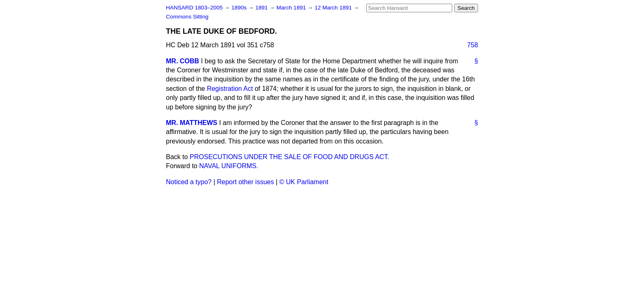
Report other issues (245, 182)
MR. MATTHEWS (192, 123)
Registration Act (230, 89)
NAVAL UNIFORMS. (229, 166)
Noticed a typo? (189, 182)
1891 (262, 8)
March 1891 (292, 8)
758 (473, 45)
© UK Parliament (304, 182)
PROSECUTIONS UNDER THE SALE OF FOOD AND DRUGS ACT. (290, 157)
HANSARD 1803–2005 (194, 8)
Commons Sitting (187, 17)
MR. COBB (183, 61)
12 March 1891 (334, 8)
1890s (240, 8)
